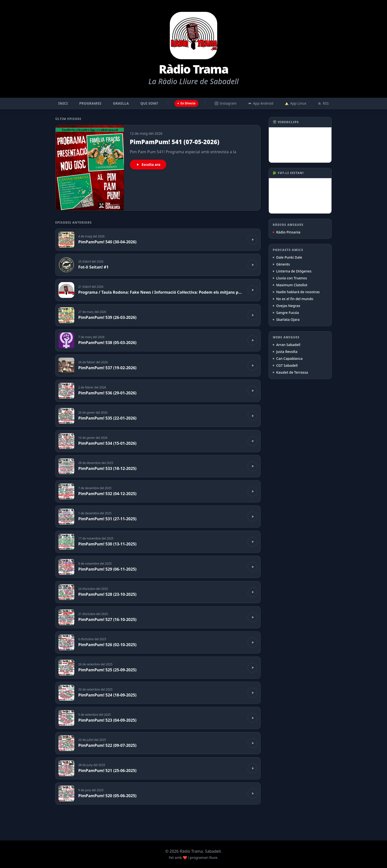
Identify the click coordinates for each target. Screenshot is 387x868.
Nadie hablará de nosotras (296, 292)
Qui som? (149, 103)
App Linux (296, 103)
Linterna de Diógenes (292, 271)
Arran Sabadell (287, 345)
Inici (63, 103)
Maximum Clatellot (290, 285)
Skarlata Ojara (286, 319)
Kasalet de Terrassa (290, 372)
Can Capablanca (288, 358)
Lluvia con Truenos (290, 278)
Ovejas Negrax (286, 306)
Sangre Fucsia (286, 313)
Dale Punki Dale (287, 257)
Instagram (226, 103)
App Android (261, 103)
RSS (323, 103)
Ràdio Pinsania (287, 232)
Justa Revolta (285, 352)
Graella (121, 103)
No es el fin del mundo (293, 299)
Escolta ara (148, 164)
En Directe (186, 103)
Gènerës (281, 264)
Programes (90, 103)
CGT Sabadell (285, 365)
